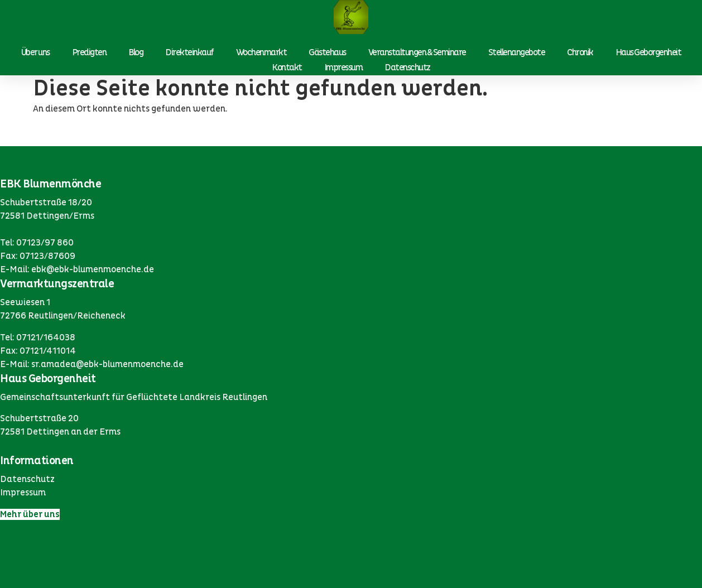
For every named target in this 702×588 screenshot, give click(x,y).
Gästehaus (327, 52)
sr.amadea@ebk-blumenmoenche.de (107, 364)
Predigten (89, 52)
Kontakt (287, 68)
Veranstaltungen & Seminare (417, 52)
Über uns (35, 52)
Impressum (343, 68)
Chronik (580, 52)
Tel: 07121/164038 (38, 338)
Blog (136, 52)
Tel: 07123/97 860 (37, 243)
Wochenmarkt (261, 52)
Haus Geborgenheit (648, 52)
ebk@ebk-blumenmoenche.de (93, 269)
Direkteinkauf (189, 52)
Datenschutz (407, 68)
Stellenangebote (517, 52)
